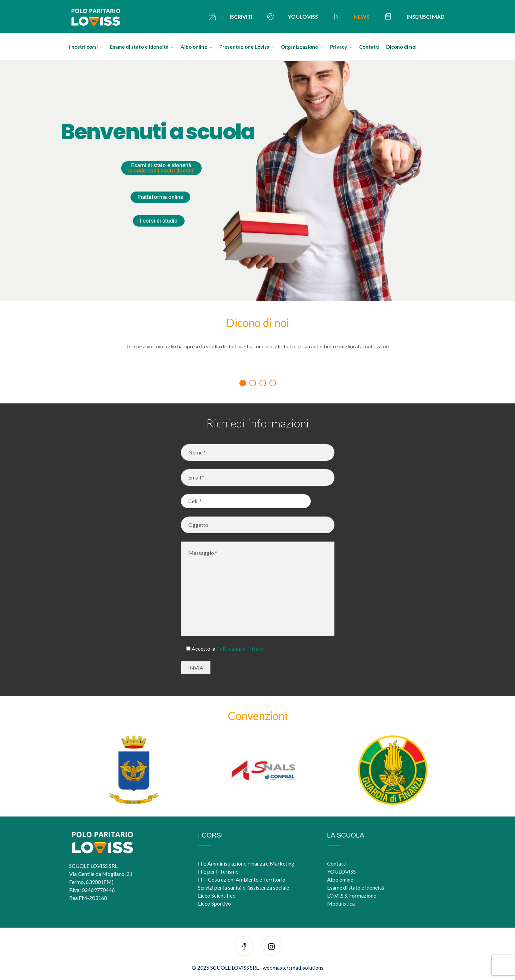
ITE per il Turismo (218, 871)
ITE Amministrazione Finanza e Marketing (246, 863)
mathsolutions (307, 967)
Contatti (369, 47)
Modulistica (341, 903)
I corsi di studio (159, 221)
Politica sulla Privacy (240, 648)
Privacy (339, 47)
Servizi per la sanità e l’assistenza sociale (243, 887)
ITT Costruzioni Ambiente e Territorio (242, 879)
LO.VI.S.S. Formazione (352, 895)
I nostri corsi (83, 47)
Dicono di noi (401, 47)
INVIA (196, 668)
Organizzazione (300, 47)
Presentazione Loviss (244, 47)
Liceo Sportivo (214, 903)
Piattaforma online (160, 197)
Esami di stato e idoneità (161, 168)
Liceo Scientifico (217, 895)
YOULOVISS (341, 871)
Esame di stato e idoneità (139, 47)
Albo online (194, 47)
